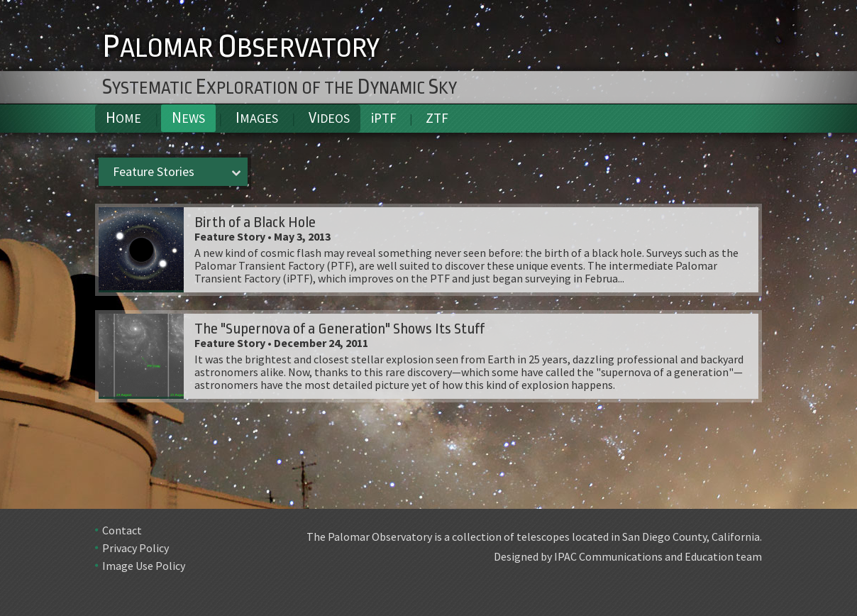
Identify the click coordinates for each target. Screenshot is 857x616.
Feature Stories (154, 171)
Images (257, 117)
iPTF (384, 118)
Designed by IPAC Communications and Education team (628, 556)
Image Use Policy (144, 566)
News (188, 117)
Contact (122, 530)
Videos (329, 117)
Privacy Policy (136, 548)
